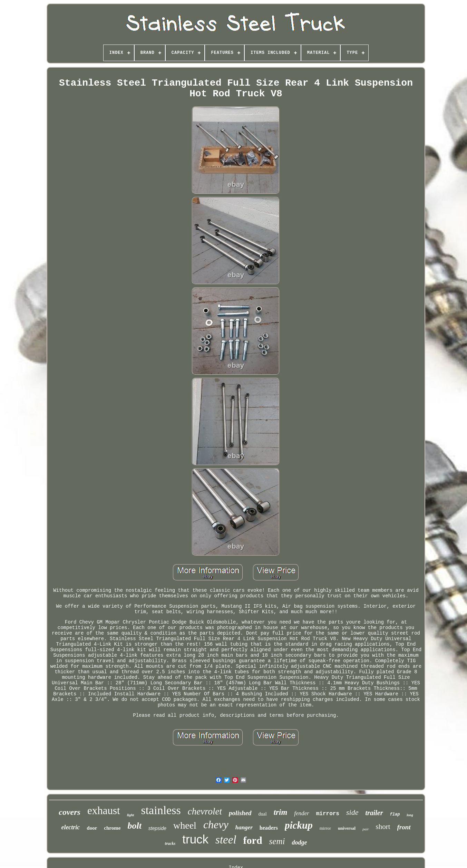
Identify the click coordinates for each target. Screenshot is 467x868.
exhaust (104, 811)
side (352, 812)
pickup (299, 825)
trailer (374, 813)
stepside (157, 828)
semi (277, 841)
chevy (216, 824)
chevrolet (205, 811)
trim (281, 812)
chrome (112, 828)
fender (301, 813)
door (92, 828)
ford (253, 840)
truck (195, 839)
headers (269, 828)
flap (395, 814)
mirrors (328, 814)
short (383, 827)
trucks (170, 843)
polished (240, 813)
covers (70, 812)
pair (366, 829)
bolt (134, 826)
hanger (244, 827)
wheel (185, 825)
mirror (325, 828)
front (404, 827)
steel (226, 840)
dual (263, 814)
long (410, 815)
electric (70, 827)
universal (347, 828)
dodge (299, 842)
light (131, 815)
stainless (161, 810)
